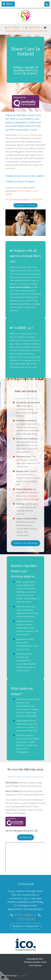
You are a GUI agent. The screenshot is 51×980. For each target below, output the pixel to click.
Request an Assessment (26, 926)
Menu (8, 4)
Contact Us (26, 837)
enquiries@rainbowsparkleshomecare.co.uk (26, 31)
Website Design (10, 975)
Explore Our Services (26, 543)
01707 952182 (34, 28)
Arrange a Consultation (26, 205)
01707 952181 (36, 199)
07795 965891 (13, 28)
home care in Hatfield (27, 135)
